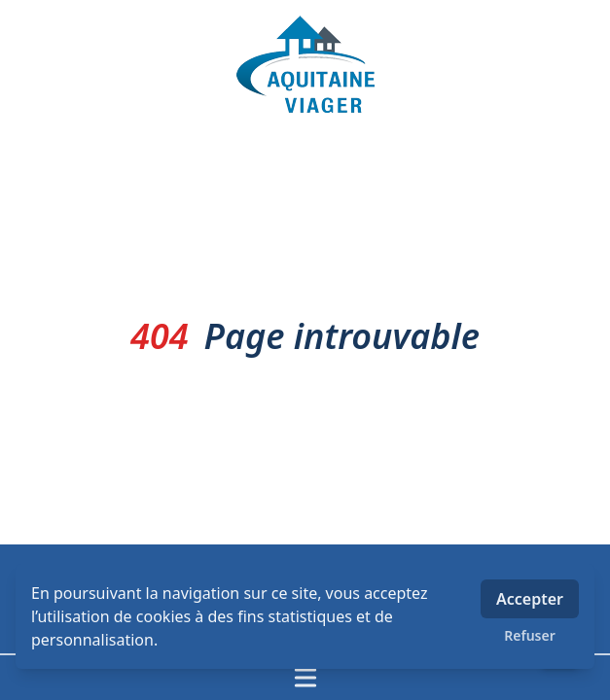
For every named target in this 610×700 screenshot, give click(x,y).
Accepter (530, 599)
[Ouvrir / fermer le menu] (305, 678)
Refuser (530, 635)
